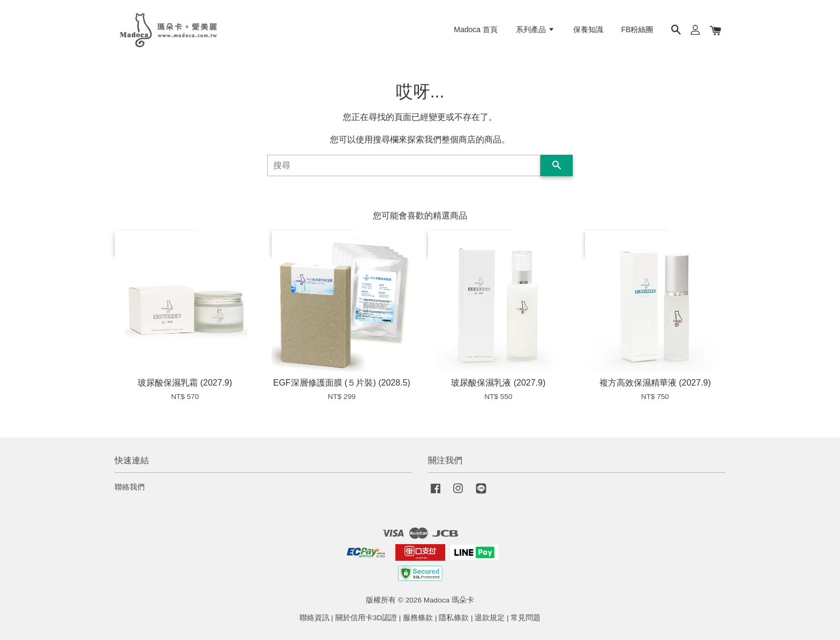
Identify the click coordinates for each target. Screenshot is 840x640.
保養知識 (588, 29)
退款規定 (490, 618)
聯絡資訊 (314, 618)
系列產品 (535, 29)
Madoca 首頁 (476, 29)
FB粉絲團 (637, 29)
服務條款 (418, 618)
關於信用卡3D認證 (366, 618)
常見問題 (526, 618)
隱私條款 (454, 618)
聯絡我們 (130, 487)
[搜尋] (404, 165)
